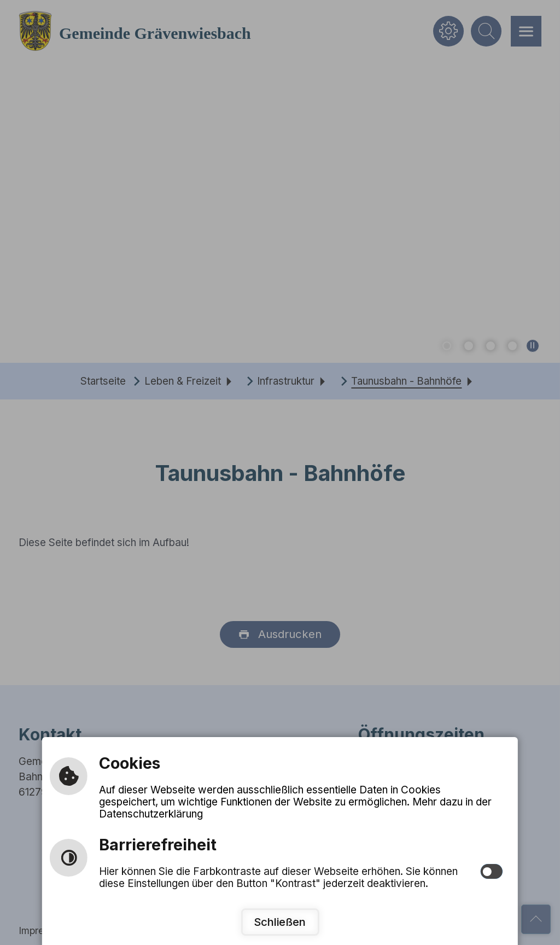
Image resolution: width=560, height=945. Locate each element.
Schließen (280, 922)
